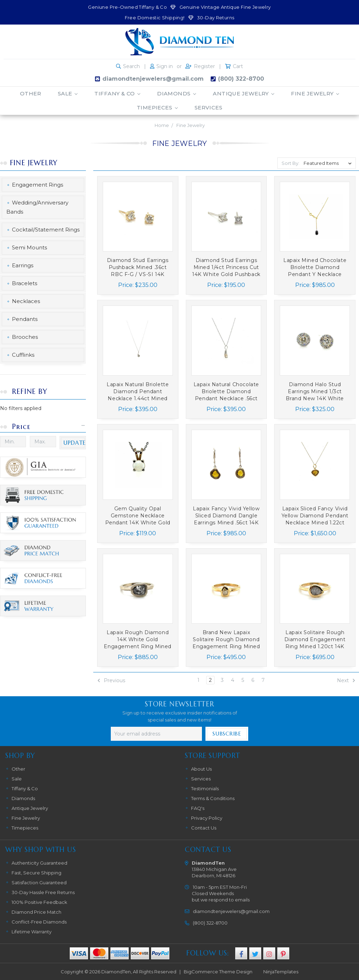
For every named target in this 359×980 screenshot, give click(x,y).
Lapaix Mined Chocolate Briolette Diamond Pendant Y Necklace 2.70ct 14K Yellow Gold (315, 267)
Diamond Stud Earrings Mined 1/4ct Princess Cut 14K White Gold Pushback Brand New (226, 267)
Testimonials (205, 788)
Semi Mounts (29, 247)
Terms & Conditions (213, 798)
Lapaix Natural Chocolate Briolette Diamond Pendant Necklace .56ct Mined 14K (226, 392)
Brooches (25, 337)
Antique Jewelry (243, 93)
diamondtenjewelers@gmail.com (153, 79)
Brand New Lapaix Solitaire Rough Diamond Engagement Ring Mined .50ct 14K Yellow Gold (226, 640)
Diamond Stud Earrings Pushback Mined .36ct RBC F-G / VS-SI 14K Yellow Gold (138, 267)
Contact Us (204, 828)
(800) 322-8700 (241, 79)
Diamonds (177, 93)
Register (204, 66)
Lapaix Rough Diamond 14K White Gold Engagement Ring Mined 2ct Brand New (138, 640)
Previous (111, 680)
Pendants (25, 319)
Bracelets (25, 283)
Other (31, 93)
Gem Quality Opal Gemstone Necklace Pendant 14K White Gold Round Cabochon (138, 516)
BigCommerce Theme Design (218, 972)
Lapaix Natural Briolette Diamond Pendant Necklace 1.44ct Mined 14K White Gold (138, 392)
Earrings (23, 265)
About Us (201, 769)
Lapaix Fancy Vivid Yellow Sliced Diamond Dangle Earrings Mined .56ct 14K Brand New (226, 516)
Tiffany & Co (117, 93)
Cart (238, 66)
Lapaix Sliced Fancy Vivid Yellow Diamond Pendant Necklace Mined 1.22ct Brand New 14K (315, 516)
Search (131, 66)
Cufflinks (23, 355)
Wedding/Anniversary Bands (37, 207)
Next (346, 680)
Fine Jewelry (315, 93)
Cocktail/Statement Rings (46, 230)
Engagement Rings (38, 185)
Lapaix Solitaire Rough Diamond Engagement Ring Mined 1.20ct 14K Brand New (315, 640)
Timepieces (157, 108)
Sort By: (290, 163)
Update (75, 443)
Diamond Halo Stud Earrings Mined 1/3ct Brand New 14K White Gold (315, 392)
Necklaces (26, 301)
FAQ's (198, 808)
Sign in (165, 66)
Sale (68, 93)
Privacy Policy (207, 818)
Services (209, 108)
